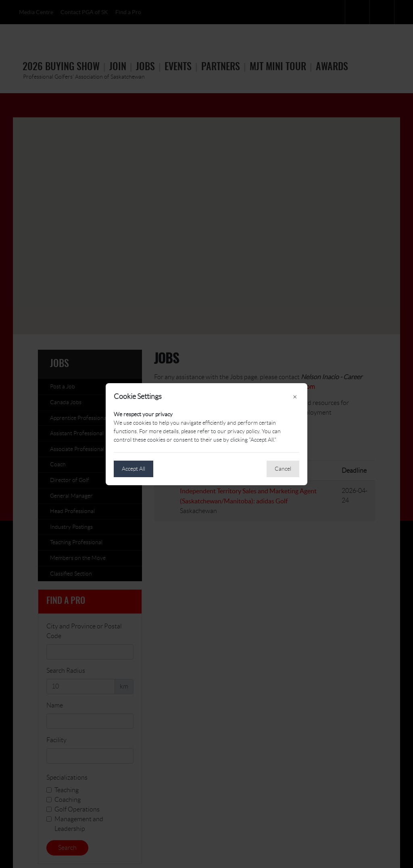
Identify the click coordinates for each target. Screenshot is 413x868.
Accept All (133, 469)
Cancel (283, 469)
